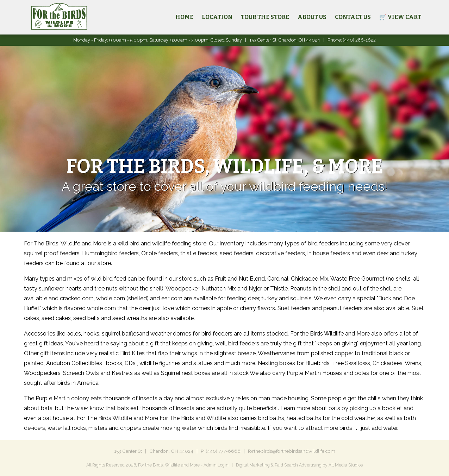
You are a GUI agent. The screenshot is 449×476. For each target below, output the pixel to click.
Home (184, 17)
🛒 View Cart (400, 17)
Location (217, 17)
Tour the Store (265, 17)
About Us (312, 17)
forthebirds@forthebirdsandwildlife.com (292, 451)
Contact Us (353, 17)
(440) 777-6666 (223, 451)
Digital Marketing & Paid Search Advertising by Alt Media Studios (299, 465)
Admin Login (216, 465)
